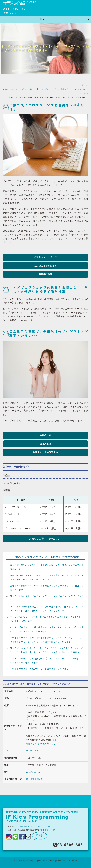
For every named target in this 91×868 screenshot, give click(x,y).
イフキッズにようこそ (45, 257)
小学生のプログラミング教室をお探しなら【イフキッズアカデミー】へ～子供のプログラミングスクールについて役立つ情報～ (46, 91)
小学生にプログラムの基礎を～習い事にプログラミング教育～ (40, 669)
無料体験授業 (45, 274)
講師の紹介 (45, 444)
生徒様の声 (45, 435)
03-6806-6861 (15, 9)
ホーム (84, 85)
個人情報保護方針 (34, 779)
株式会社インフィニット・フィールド (37, 827)
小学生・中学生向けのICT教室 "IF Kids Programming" (44, 861)
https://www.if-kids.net (36, 772)
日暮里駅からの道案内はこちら (42, 744)
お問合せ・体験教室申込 (45, 452)
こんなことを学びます (45, 266)
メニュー (45, 19)
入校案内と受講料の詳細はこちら (46, 539)
